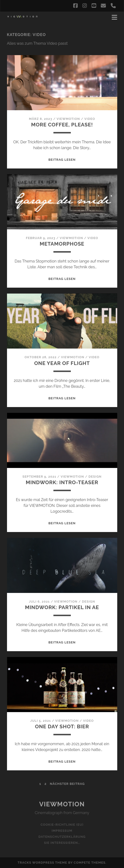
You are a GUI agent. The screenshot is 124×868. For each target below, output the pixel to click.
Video (90, 119)
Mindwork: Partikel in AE (62, 607)
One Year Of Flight (62, 363)
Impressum (62, 831)
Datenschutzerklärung (62, 837)
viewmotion (68, 119)
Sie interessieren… (62, 843)
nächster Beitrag (67, 784)
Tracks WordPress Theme (42, 863)
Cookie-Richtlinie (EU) (62, 825)
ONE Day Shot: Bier (62, 726)
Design (95, 477)
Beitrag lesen (62, 160)
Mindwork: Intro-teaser (62, 482)
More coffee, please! (62, 125)
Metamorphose (62, 244)
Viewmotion (62, 804)
